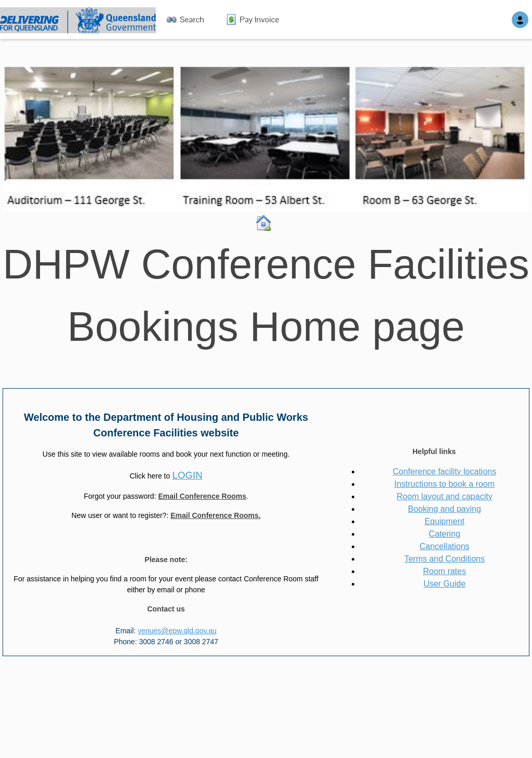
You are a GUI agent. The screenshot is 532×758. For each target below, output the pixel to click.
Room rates (444, 571)
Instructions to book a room (444, 484)
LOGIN (188, 475)
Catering (444, 534)
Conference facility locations (444, 471)
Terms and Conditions (444, 559)
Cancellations (445, 546)
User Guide (444, 584)
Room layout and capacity (445, 496)
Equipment (444, 521)
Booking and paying (444, 509)
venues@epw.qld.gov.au (177, 631)
